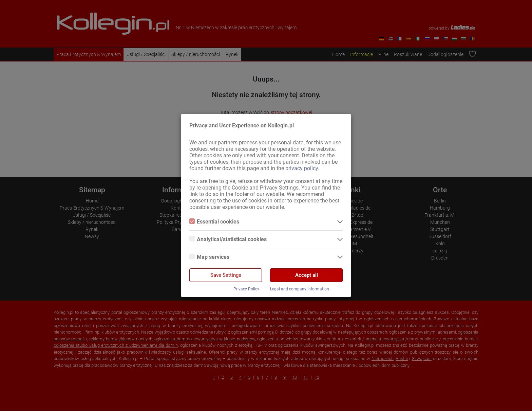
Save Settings (226, 275)
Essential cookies (214, 222)
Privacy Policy (246, 289)
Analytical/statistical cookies (228, 239)
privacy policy (302, 168)
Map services (209, 257)
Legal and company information (300, 289)
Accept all (307, 275)
